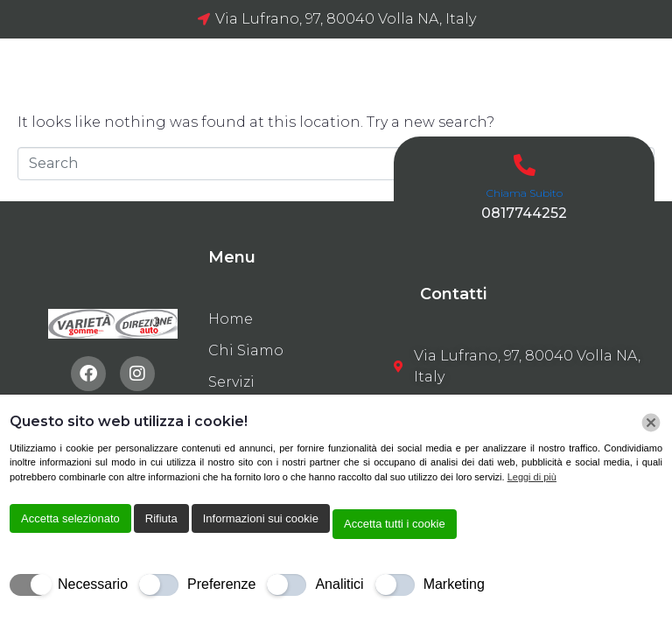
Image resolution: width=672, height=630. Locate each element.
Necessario (93, 584)
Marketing (454, 584)
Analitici (339, 584)
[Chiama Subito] (525, 165)
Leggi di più (532, 477)
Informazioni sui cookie (261, 518)
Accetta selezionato (70, 518)
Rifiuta (161, 518)
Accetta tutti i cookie (395, 524)
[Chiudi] (651, 423)
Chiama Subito (525, 193)
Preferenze (221, 584)
